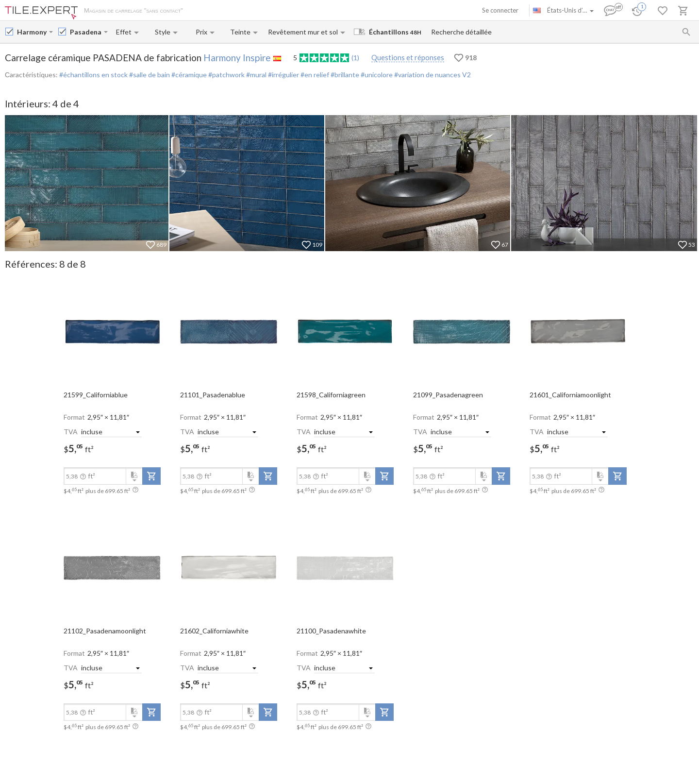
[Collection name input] (86, 32)
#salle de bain (149, 75)
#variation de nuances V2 (432, 75)
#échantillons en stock (93, 75)
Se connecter (500, 10)
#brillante (344, 75)
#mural (256, 75)
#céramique (188, 75)
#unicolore (376, 75)
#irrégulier (283, 75)
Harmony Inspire (237, 58)
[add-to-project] (151, 476)
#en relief (314, 75)
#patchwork (226, 75)
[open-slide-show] (112, 331)
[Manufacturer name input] (32, 32)
